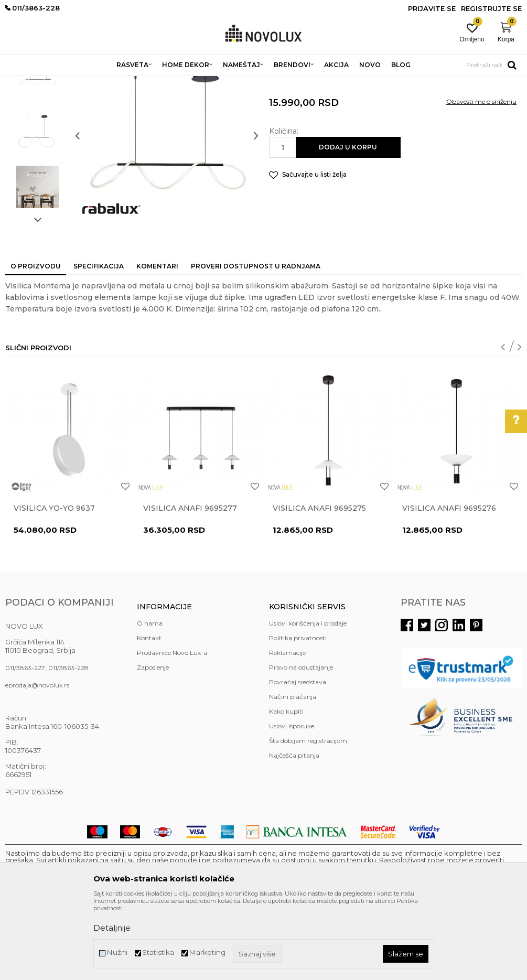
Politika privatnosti (298, 714)
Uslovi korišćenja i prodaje (308, 699)
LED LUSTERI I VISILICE (219, 83)
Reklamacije (287, 729)
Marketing (207, 952)
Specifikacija (99, 342)
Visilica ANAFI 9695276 (449, 584)
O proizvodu (36, 342)
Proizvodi (62, 83)
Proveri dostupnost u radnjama (256, 342)
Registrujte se (491, 8)
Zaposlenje (153, 743)
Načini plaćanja (293, 773)
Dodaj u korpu (348, 223)
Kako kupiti (286, 787)
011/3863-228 (68, 744)
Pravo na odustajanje (301, 743)
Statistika (158, 952)
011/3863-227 (25, 744)
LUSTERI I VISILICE (149, 83)
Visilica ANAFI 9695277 (190, 584)
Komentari (157, 342)
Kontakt (149, 714)
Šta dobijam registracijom (308, 817)
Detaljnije (112, 928)
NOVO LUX (23, 83)
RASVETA (98, 83)
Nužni (117, 952)
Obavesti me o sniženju (481, 177)
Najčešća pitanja (294, 831)
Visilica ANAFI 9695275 (319, 584)
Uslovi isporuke (292, 802)
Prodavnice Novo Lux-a (172, 729)
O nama (150, 699)
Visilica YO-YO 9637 (54, 584)
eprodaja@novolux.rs (37, 761)
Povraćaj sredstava (298, 758)
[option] (37, 149)
